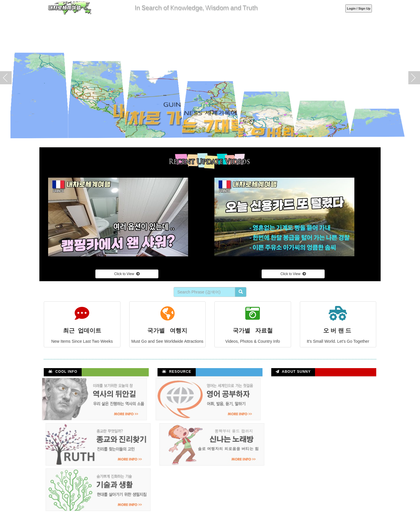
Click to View (127, 274)
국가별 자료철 (253, 320)
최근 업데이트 (82, 320)
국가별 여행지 (168, 320)
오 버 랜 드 (338, 320)
